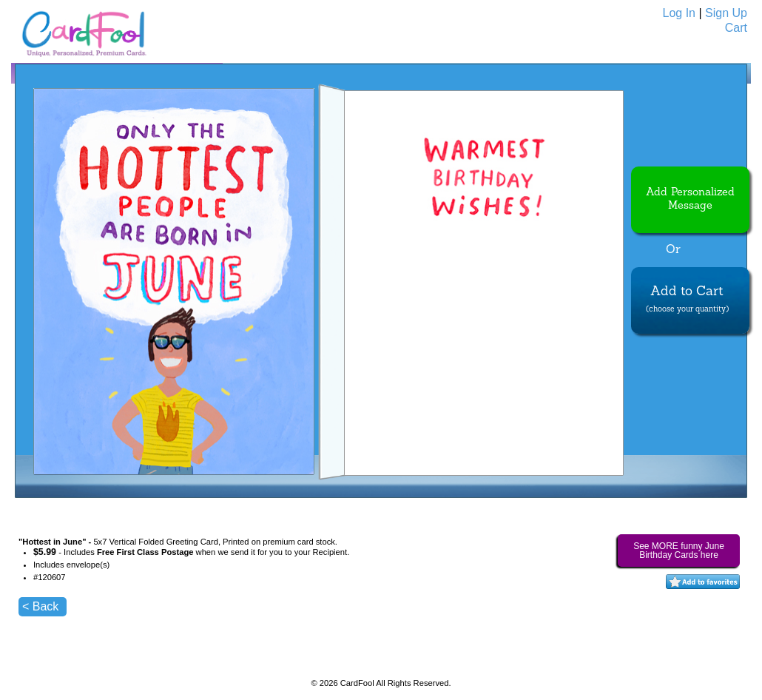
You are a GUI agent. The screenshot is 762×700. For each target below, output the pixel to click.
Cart (736, 28)
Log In (679, 13)
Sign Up (726, 13)
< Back (40, 606)
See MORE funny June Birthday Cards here (679, 551)
